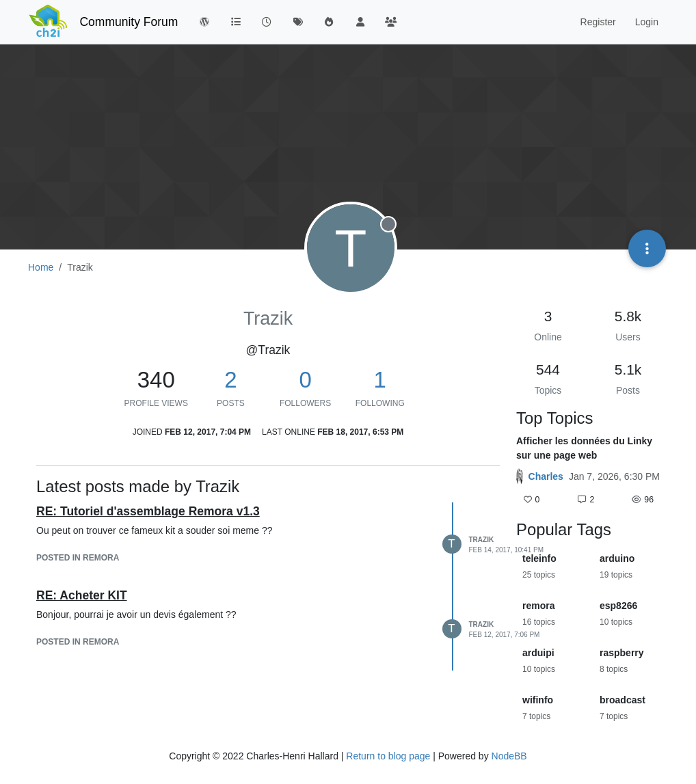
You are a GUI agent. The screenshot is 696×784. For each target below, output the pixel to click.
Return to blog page (388, 756)
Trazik (482, 540)
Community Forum (129, 22)
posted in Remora (78, 558)
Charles (546, 476)
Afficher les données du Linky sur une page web (584, 448)
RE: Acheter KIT (82, 595)
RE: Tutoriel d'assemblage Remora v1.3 (148, 511)
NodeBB (509, 756)
